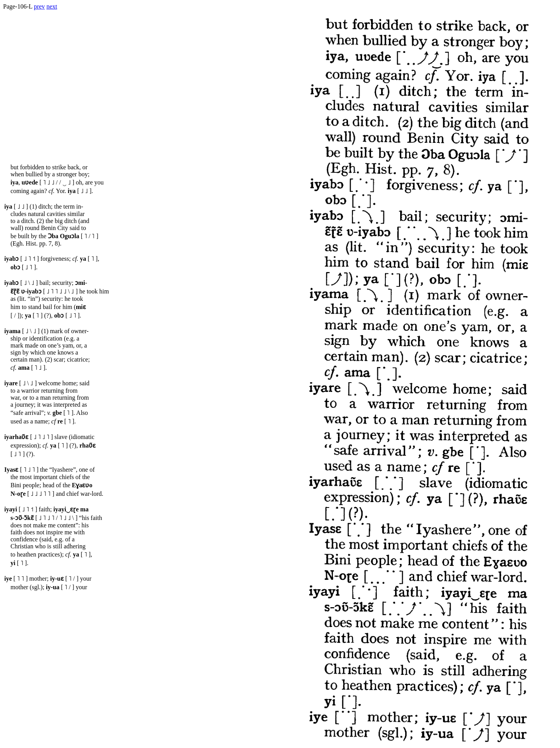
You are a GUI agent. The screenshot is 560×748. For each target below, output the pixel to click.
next (52, 6)
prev (39, 6)
